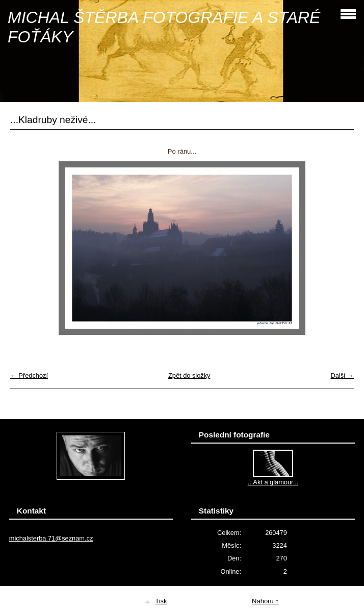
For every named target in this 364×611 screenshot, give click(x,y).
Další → (342, 375)
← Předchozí (29, 375)
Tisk (161, 601)
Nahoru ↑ (265, 601)
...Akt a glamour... (273, 482)
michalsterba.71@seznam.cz (51, 538)
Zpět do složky (189, 375)
